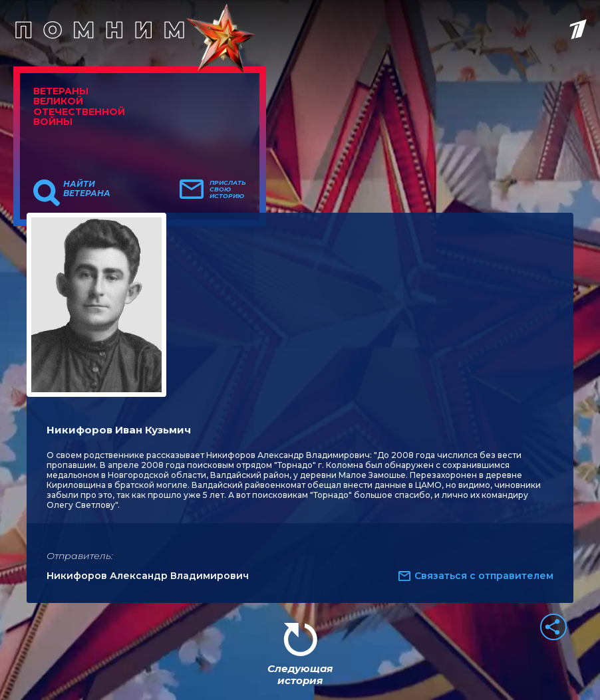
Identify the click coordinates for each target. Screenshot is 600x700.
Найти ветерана (87, 189)
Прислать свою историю (228, 189)
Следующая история (300, 674)
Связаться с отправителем (484, 576)
